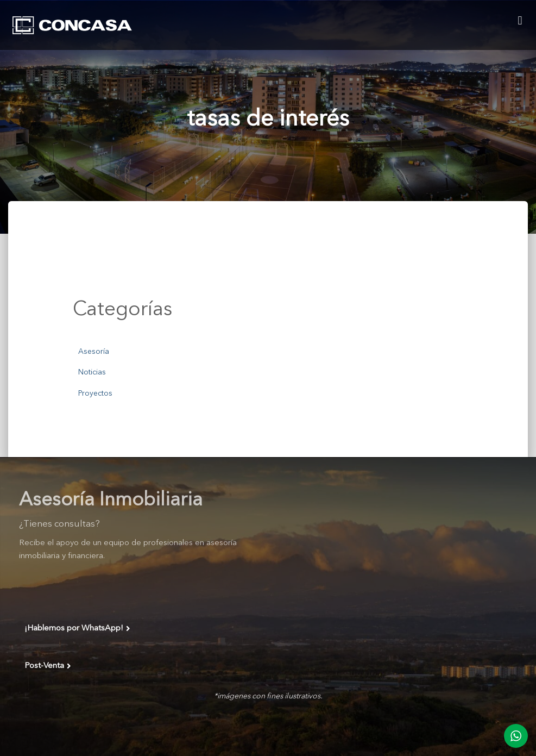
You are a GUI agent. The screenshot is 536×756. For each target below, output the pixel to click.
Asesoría (94, 352)
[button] (520, 20)
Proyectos (95, 393)
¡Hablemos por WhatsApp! (77, 629)
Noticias (92, 372)
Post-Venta (48, 666)
